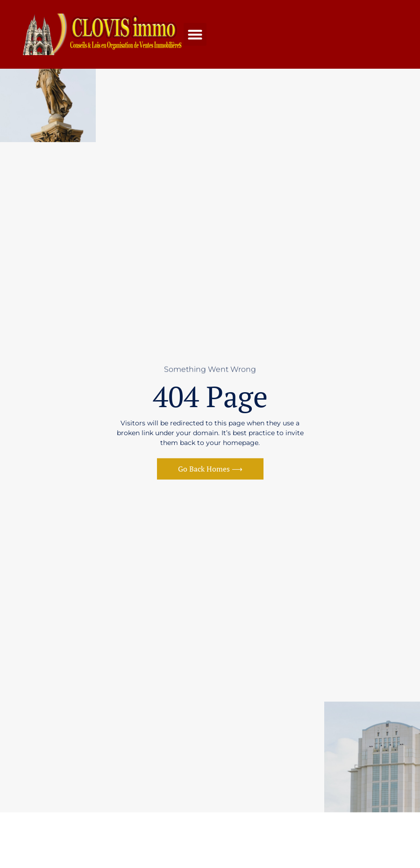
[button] (195, 35)
